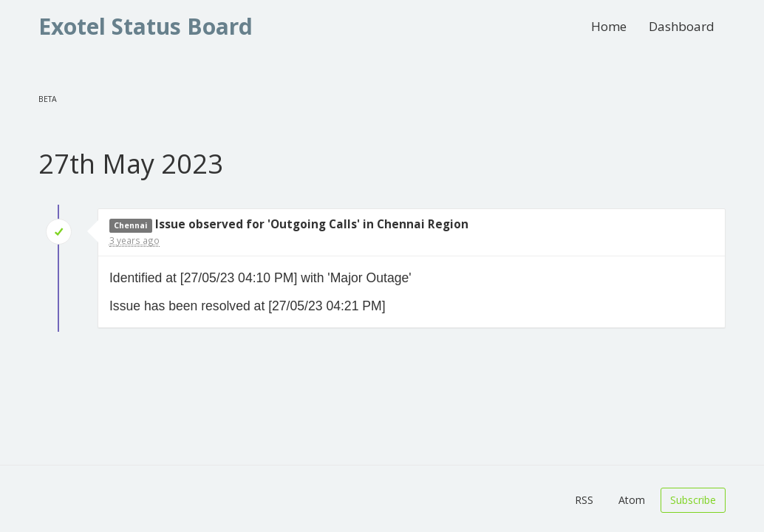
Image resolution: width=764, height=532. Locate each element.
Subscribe (693, 500)
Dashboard (682, 26)
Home (609, 26)
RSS (584, 500)
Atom (632, 500)
